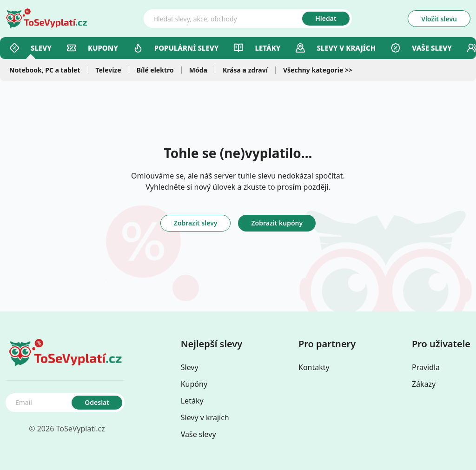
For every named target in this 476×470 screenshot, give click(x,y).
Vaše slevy (421, 48)
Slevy (30, 48)
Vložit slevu (439, 19)
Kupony (92, 48)
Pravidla (426, 367)
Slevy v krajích (205, 417)
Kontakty (314, 367)
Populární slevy (176, 48)
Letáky (257, 48)
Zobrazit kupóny (277, 223)
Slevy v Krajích (335, 48)
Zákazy (424, 384)
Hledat (326, 18)
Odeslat (97, 402)
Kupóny (194, 384)
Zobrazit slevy (196, 223)
